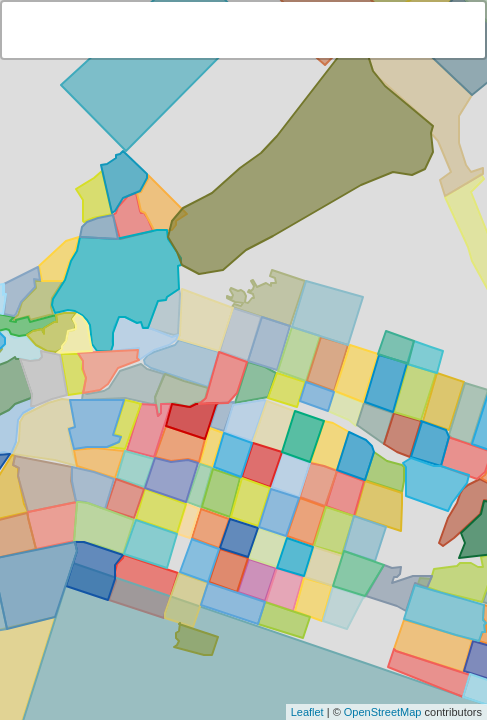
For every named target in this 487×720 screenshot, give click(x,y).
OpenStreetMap (383, 712)
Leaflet (307, 712)
